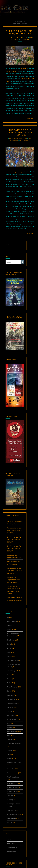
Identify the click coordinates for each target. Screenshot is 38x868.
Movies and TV (11, 719)
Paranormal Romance (14, 744)
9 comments (25, 141)
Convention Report (13, 660)
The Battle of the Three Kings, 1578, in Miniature (20, 132)
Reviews (9, 758)
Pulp (8, 754)
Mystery (9, 727)
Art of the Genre (12, 621)
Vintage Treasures (13, 814)
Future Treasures (12, 687)
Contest (10, 656)
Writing (9, 822)
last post (23, 69)
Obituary (10, 740)
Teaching (10, 800)
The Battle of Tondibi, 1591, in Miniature (20, 32)
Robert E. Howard (12, 773)
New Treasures (12, 731)
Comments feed (12, 848)
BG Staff (9, 629)
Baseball (10, 625)
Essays (9, 675)
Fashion (9, 679)
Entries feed (11, 843)
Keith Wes (10, 562)
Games (9, 691)
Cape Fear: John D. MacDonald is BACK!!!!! (15, 530)
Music (9, 723)
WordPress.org (12, 852)
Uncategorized (12, 810)
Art (8, 617)
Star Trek (10, 796)
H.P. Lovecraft (11, 699)
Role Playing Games (13, 777)
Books (9, 644)
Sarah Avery (11, 577)
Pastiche (10, 750)
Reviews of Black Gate (14, 762)
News (9, 735)
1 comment (25, 39)
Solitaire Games (12, 792)
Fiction (9, 683)
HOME (7, 245)
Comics (9, 648)
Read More (31, 118)
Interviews (10, 707)
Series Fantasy (11, 783)
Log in (9, 839)
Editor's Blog (11, 671)
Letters (9, 711)
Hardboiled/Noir (12, 703)
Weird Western (12, 818)
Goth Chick (10, 695)
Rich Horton (11, 769)
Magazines (10, 715)
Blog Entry (10, 640)
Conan (9, 652)
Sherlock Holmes (12, 787)
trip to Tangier (11, 71)
